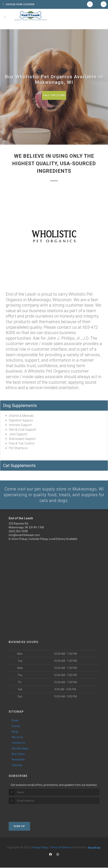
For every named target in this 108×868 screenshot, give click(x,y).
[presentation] (29, 812)
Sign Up (19, 827)
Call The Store (54, 95)
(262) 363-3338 (18, 532)
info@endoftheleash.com (24, 535)
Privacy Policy (40, 848)
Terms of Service (60, 848)
